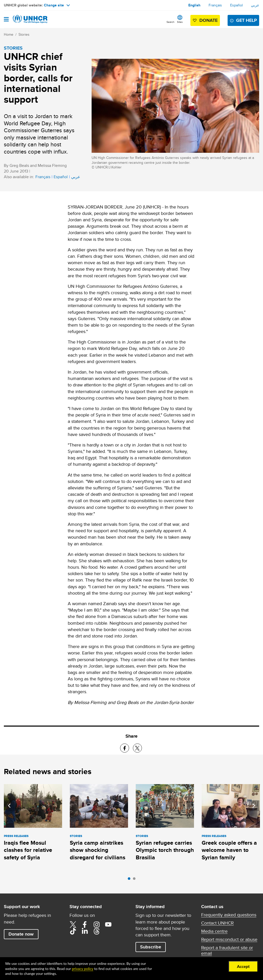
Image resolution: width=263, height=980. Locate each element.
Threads (96, 931)
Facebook (85, 925)
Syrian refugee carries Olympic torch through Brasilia (165, 850)
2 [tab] (135, 880)
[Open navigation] (6, 20)
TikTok (73, 931)
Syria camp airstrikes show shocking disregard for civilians (98, 850)
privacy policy (82, 969)
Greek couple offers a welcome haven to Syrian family (229, 850)
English (194, 5)
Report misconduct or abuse (229, 939)
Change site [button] (57, 5)
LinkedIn (85, 931)
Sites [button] (180, 22)
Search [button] (171, 22)
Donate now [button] (21, 934)
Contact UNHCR (217, 923)
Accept (243, 966)
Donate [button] (208, 20)
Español (236, 5)
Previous (9, 806)
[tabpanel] (33, 823)
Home (9, 34)
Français (215, 5)
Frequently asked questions (229, 915)
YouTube (108, 925)
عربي (255, 5)
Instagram (96, 925)
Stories (24, 34)
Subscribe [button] (151, 947)
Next (254, 806)
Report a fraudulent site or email (227, 950)
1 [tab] (130, 880)
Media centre (214, 931)
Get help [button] (246, 20)
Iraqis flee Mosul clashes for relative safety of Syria (28, 850)
